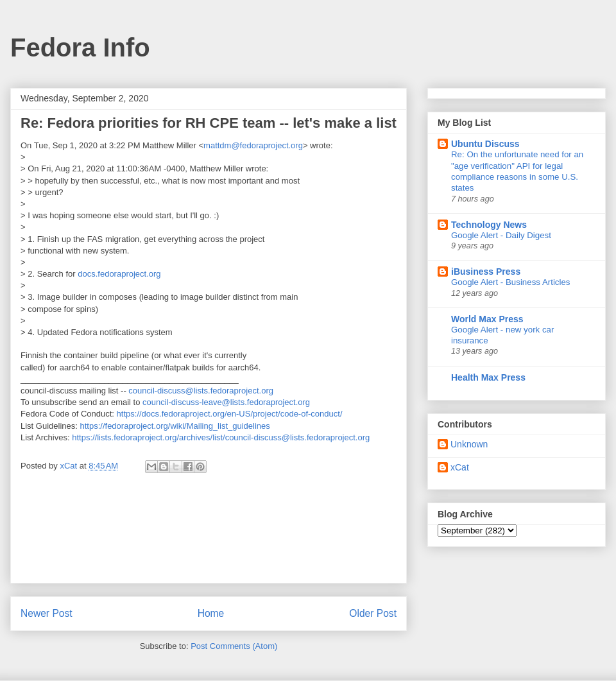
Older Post (373, 613)
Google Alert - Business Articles (511, 282)
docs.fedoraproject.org (119, 274)
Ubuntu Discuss (485, 144)
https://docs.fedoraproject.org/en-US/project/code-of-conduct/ (230, 414)
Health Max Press (488, 377)
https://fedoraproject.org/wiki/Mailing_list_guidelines (175, 426)
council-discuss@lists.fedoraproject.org (201, 391)
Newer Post (47, 613)
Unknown (469, 444)
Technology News (489, 225)
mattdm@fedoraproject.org (253, 145)
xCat (460, 467)
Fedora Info (80, 47)
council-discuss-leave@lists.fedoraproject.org (226, 402)
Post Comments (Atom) (234, 646)
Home (211, 613)
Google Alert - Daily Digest (501, 235)
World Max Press (487, 319)
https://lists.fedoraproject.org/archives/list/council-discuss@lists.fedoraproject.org (221, 437)
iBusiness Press (486, 272)
